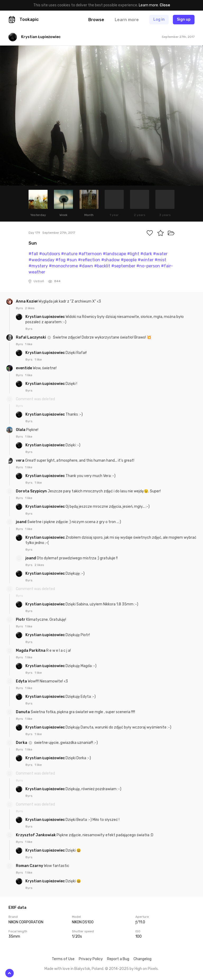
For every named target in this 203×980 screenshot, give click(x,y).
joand (22, 522)
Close (165, 5)
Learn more (148, 5)
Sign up (184, 19)
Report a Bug (118, 959)
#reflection (89, 260)
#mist (160, 260)
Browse (96, 20)
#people (129, 260)
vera (20, 460)
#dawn (86, 266)
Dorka (22, 743)
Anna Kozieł (27, 301)
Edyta (22, 681)
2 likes (30, 308)
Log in (159, 19)
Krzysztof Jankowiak (36, 835)
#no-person (148, 266)
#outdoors (50, 254)
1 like (29, 344)
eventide (24, 368)
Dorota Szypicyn (32, 491)
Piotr (21, 620)
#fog (61, 260)
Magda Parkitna (31, 651)
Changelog (142, 959)
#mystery (38, 266)
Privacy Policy (91, 959)
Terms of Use (63, 959)
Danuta (23, 712)
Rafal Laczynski (31, 337)
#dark (146, 254)
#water (160, 254)
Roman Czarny (30, 866)
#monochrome (63, 266)
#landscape (114, 254)
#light (133, 254)
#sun (72, 260)
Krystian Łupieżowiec (45, 317)
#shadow (110, 260)
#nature (69, 254)
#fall (33, 254)
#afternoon (90, 254)
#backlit (102, 266)
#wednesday (41, 260)
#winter (146, 260)
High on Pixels (146, 969)
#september (123, 266)
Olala (21, 430)
